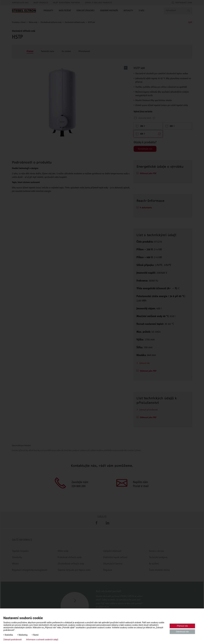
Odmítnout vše (182, 632)
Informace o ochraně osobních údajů (42, 640)
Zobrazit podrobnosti (13, 640)
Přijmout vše (182, 626)
